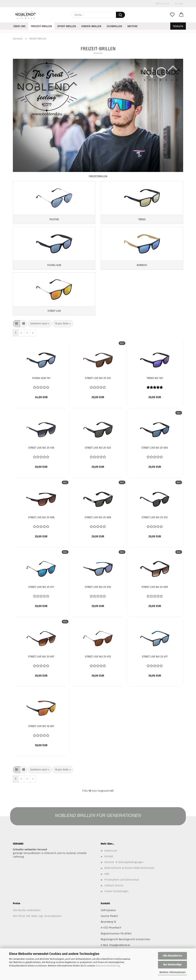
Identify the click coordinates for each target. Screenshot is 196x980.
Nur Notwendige (172, 965)
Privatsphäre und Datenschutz (122, 886)
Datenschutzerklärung (108, 966)
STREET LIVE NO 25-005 (155, 454)
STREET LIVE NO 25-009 (155, 594)
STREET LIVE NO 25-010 (98, 594)
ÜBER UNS (19, 26)
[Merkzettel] (172, 15)
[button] (181, 15)
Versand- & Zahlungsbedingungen (124, 869)
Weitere (133, 26)
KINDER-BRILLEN (91, 26)
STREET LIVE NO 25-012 (98, 385)
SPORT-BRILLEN (67, 26)
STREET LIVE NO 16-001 (41, 733)
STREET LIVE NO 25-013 (155, 524)
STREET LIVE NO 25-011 (41, 594)
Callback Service (114, 892)
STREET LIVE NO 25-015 (98, 663)
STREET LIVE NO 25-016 (41, 454)
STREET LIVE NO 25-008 (98, 524)
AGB (107, 880)
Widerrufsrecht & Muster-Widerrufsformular (129, 874)
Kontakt (109, 863)
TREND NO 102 (155, 385)
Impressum (111, 857)
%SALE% (178, 26)
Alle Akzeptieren (172, 956)
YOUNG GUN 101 (41, 385)
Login (179, 4)
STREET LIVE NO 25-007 (41, 663)
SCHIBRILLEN (114, 26)
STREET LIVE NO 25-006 (41, 524)
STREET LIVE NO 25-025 (98, 454)
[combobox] (40, 330)
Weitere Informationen (173, 972)
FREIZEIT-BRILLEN (41, 26)
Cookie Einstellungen (116, 898)
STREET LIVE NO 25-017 (155, 663)
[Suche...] (120, 15)
